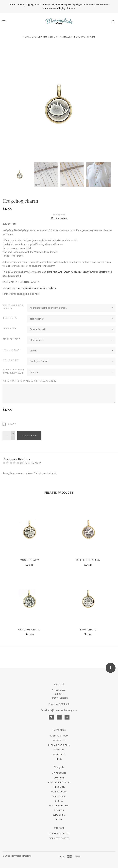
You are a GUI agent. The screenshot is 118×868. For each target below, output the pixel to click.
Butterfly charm (89, 560)
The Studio (59, 787)
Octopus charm (29, 630)
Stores (59, 801)
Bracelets (59, 754)
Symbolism (59, 815)
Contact (59, 778)
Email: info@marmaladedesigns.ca (59, 710)
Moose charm (30, 560)
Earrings (59, 750)
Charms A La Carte (59, 745)
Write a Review (30, 463)
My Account (59, 773)
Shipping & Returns (59, 782)
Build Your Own (59, 736)
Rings (59, 759)
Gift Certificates (59, 838)
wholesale (59, 796)
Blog (59, 820)
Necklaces (59, 740)
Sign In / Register (59, 834)
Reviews (59, 810)
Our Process (59, 792)
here (73, 8)
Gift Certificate (59, 806)
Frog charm (89, 630)
